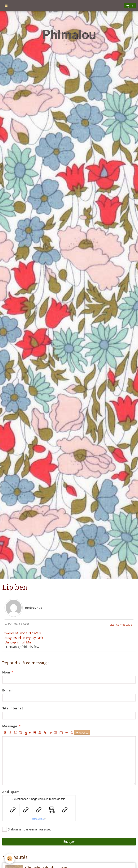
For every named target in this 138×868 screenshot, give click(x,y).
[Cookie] (10, 859)
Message (10, 726)
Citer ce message (121, 625)
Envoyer (69, 841)
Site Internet (13, 708)
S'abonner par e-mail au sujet (27, 829)
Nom (6, 672)
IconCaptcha (38, 819)
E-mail (7, 690)
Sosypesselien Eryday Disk (24, 638)
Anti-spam (11, 792)
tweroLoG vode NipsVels (23, 633)
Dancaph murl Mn (18, 642)
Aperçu (82, 732)
